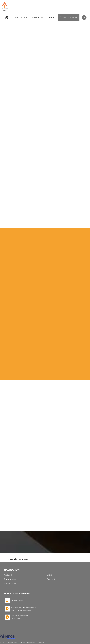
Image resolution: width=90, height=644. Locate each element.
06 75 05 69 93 (17, 601)
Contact (51, 579)
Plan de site (41, 642)
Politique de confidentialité (27, 642)
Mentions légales (13, 642)
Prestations (10, 579)
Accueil (8, 575)
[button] (45, 559)
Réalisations (10, 584)
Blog (49, 575)
